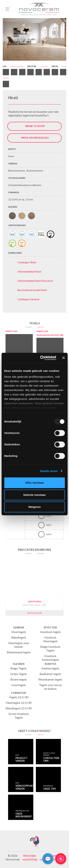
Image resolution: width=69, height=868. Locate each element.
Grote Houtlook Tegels (19, 716)
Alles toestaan (35, 483)
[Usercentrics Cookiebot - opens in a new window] (42, 358)
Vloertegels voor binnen (19, 645)
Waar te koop (35, 126)
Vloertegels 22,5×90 (19, 703)
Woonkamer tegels (50, 679)
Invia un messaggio (35, 138)
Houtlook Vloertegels (50, 639)
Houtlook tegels (50, 632)
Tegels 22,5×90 (19, 697)
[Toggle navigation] (7, 9)
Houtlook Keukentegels (50, 658)
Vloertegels (19, 632)
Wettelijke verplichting (30, 857)
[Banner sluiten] (63, 358)
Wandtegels (19, 637)
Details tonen (49, 471)
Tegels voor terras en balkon (50, 687)
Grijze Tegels (19, 674)
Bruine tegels (19, 679)
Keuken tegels (50, 668)
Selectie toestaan (34, 495)
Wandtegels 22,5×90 (19, 708)
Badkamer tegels (50, 674)
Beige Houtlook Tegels (50, 648)
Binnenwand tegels (19, 652)
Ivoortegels (19, 685)
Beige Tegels (19, 668)
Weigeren (34, 507)
